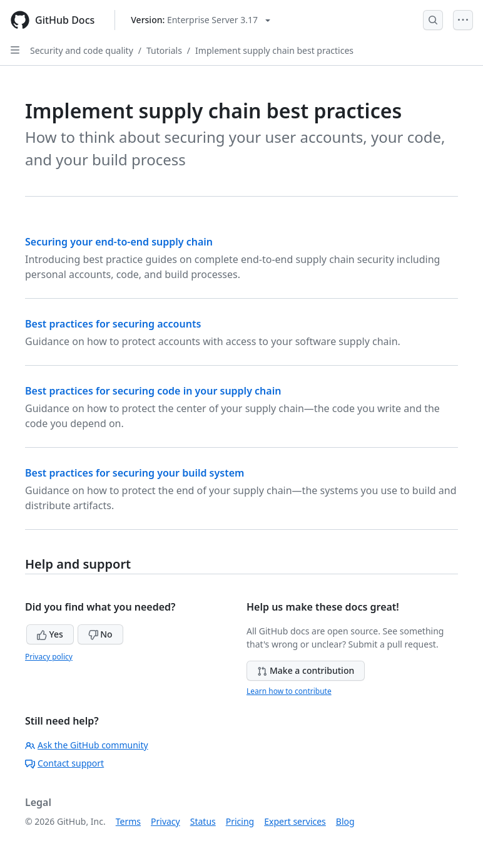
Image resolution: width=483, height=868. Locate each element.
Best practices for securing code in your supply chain (153, 391)
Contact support (64, 763)
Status (203, 821)
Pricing (240, 821)
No (100, 634)
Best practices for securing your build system (135, 473)
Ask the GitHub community (87, 745)
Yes (50, 634)
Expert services (295, 821)
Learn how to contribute (289, 691)
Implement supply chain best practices (274, 50)
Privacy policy (49, 657)
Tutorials (164, 50)
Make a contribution (306, 670)
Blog (345, 821)
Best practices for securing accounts (113, 324)
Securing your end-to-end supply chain (119, 242)
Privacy (165, 821)
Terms (128, 821)
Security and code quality (82, 50)
